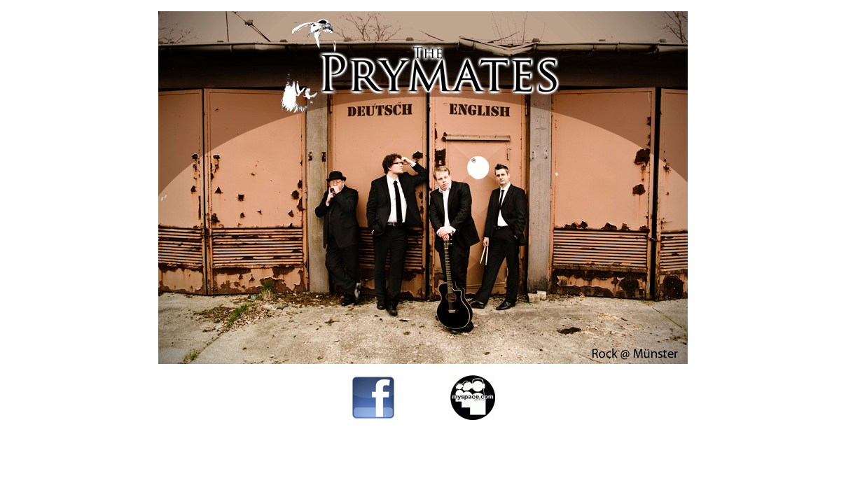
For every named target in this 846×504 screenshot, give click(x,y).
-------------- (423, 416)
